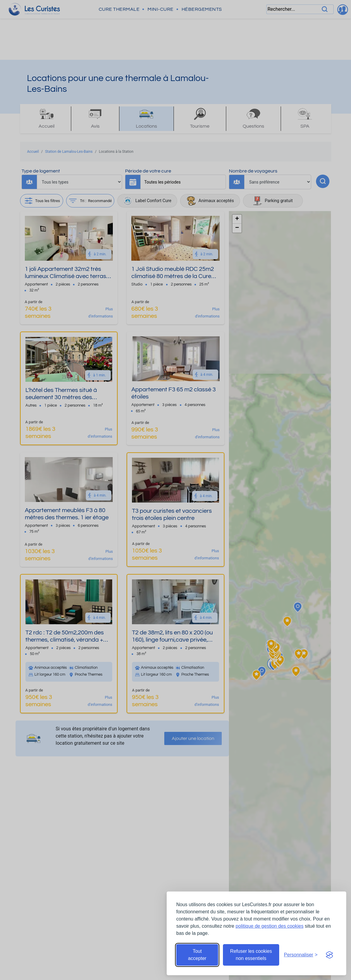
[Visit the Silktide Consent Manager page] (329, 955)
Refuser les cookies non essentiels (251, 955)
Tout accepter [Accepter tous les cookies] (197, 955)
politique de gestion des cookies (269, 926)
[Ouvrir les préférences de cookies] (301, 955)
